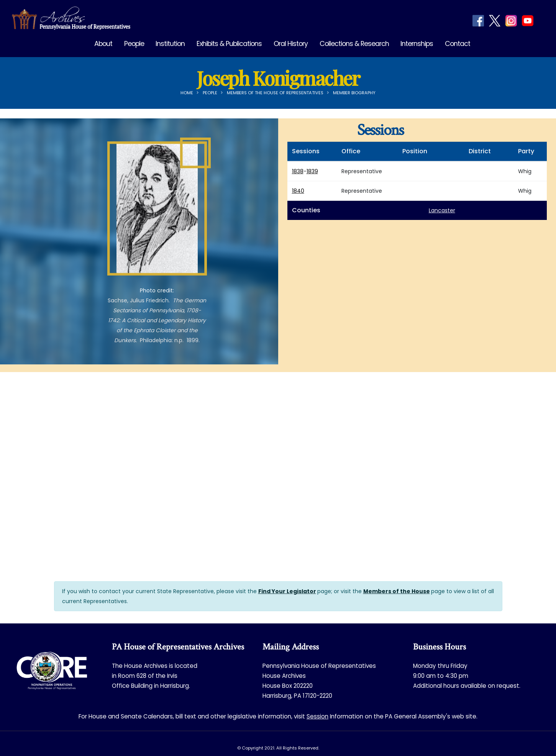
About (103, 44)
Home (187, 93)
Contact (458, 44)
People (134, 44)
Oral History (291, 44)
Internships (417, 44)
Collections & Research (354, 44)
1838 (298, 171)
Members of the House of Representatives (275, 93)
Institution (170, 44)
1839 (312, 171)
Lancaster (442, 210)
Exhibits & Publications (229, 44)
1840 (298, 191)
